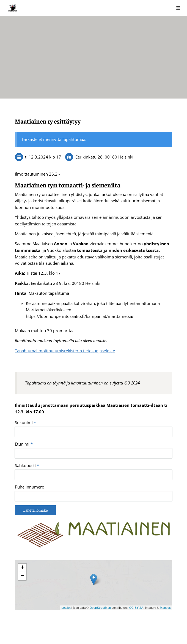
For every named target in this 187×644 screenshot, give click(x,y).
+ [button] (22, 537)
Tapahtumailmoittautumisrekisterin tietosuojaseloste (65, 351)
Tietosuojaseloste (31, 627)
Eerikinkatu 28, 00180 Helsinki (104, 157)
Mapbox (165, 577)
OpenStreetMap (100, 577)
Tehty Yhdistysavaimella (89, 627)
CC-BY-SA (136, 577)
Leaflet (66, 577)
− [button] (22, 546)
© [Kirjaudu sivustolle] (17, 617)
